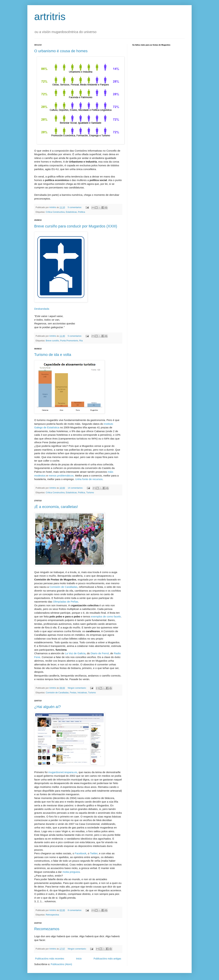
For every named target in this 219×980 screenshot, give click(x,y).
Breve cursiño (52, 341)
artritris (50, 17)
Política (82, 212)
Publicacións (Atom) (61, 964)
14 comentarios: (76, 488)
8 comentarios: (75, 910)
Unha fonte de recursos (89, 479)
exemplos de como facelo (106, 616)
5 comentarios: (75, 207)
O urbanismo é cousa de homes (61, 51)
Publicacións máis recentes (50, 959)
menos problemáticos (61, 476)
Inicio (79, 959)
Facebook (81, 853)
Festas (73, 693)
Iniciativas (82, 693)
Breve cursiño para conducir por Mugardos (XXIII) (76, 226)
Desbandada (42, 309)
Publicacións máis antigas (107, 959)
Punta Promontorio (69, 341)
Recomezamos (47, 929)
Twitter (94, 853)
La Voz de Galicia (75, 653)
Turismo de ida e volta (53, 355)
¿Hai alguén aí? (47, 707)
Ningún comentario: (77, 688)
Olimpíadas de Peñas (66, 602)
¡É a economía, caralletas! (56, 507)
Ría (81, 341)
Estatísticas (71, 212)
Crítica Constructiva (55, 212)
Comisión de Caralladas (63, 587)
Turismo (90, 493)
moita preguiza (71, 872)
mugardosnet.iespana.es (63, 772)
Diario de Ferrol (100, 653)
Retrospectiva (52, 915)
